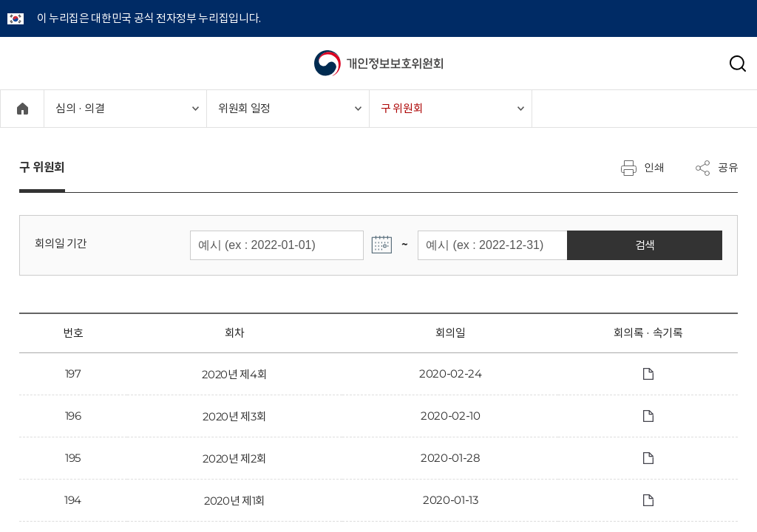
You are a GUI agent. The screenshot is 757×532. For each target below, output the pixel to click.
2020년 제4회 (234, 374)
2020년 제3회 (234, 416)
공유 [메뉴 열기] (716, 168)
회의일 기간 (61, 243)
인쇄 (642, 168)
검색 (689, 245)
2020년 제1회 (235, 501)
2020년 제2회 (235, 458)
